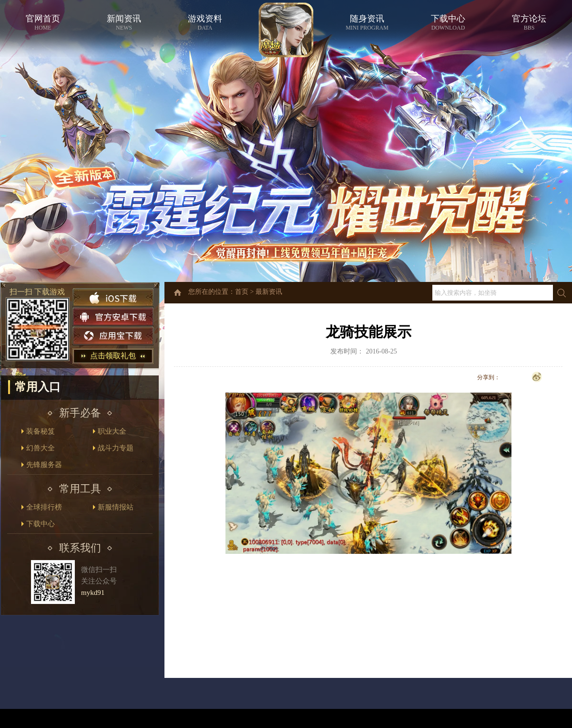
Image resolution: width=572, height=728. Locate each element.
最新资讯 (269, 292)
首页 (242, 292)
